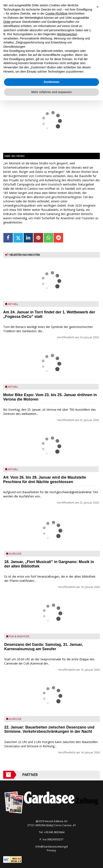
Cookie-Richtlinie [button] (56, 14)
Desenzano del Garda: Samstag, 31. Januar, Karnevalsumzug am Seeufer (43, 647)
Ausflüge (15, 554)
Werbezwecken (67, 34)
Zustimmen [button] (52, 82)
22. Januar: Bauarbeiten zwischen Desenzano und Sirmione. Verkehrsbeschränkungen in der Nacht (49, 729)
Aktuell (13, 304)
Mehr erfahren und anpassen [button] (51, 92)
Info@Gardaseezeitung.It (52, 846)
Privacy (51, 850)
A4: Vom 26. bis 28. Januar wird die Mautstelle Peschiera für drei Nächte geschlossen (45, 480)
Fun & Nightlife (19, 636)
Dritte (7, 22)
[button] (98, 7)
